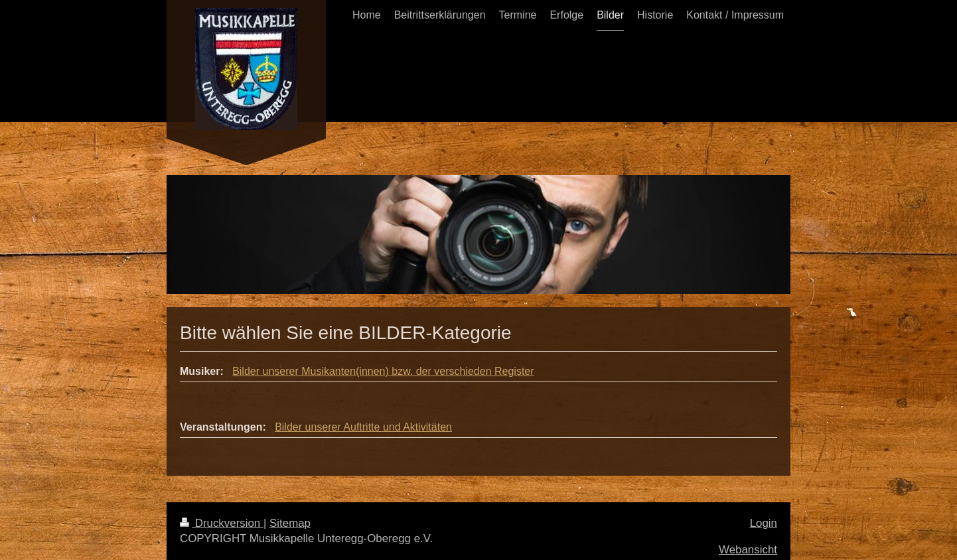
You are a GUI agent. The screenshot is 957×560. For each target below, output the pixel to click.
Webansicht (748, 550)
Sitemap (290, 523)
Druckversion (222, 523)
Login (764, 523)
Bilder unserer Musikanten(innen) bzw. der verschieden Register (383, 371)
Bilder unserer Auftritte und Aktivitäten (363, 427)
